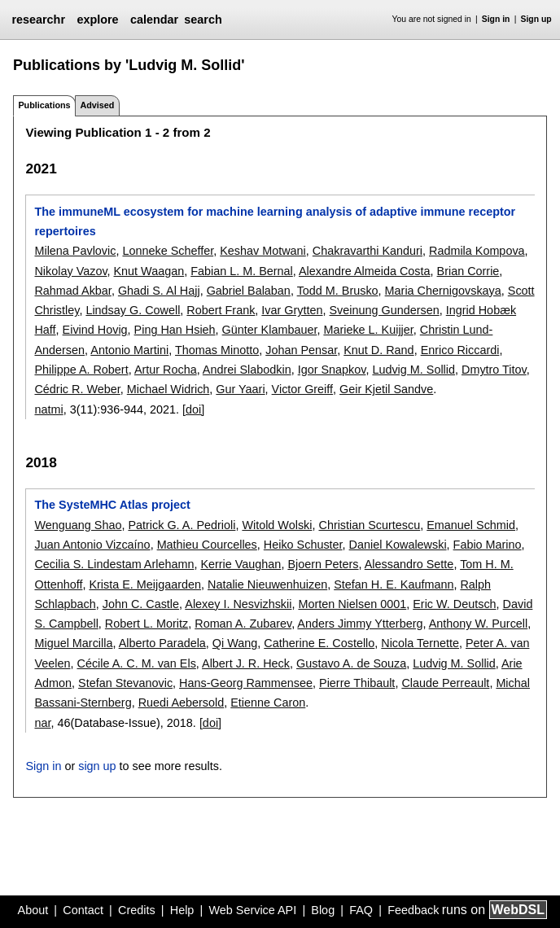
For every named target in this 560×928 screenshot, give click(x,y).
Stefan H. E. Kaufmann (394, 584)
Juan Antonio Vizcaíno (92, 545)
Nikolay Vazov (70, 271)
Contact (83, 910)
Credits (137, 910)
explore (97, 20)
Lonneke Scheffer (168, 251)
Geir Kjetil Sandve (386, 389)
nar (42, 723)
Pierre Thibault (357, 683)
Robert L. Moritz (147, 624)
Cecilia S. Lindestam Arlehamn (114, 564)
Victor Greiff (302, 389)
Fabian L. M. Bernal (242, 271)
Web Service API (252, 910)
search (203, 20)
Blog (323, 910)
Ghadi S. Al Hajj (159, 291)
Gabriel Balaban (249, 291)
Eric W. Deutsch (454, 604)
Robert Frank (221, 310)
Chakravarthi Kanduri (367, 251)
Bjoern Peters (323, 564)
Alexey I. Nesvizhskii (238, 604)
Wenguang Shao (78, 525)
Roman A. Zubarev (243, 624)
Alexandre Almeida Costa (365, 271)
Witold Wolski (277, 525)
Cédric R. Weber (77, 389)
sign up (97, 766)
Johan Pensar (301, 350)
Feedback (413, 910)
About (33, 910)
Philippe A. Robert (81, 370)
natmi (48, 409)
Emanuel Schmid (471, 525)
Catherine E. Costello (319, 643)
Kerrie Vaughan (241, 564)
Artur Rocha (166, 370)
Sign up (536, 19)
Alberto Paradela (162, 643)
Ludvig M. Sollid (413, 370)
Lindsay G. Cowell (133, 310)
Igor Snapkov (332, 370)
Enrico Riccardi (460, 350)
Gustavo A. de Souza (351, 663)
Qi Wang (235, 643)
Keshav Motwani (263, 251)
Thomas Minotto (217, 350)
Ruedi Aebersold (182, 703)
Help (182, 910)
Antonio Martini (129, 350)
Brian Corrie (468, 271)
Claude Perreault (445, 683)
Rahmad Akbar (72, 291)
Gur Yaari (240, 389)
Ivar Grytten (292, 310)
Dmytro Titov (494, 370)
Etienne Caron (268, 703)
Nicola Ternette (420, 643)
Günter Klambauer (270, 330)
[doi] (193, 409)
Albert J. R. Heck (246, 663)
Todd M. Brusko (338, 291)
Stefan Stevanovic (125, 683)
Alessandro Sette (409, 564)
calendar (154, 20)
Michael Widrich (168, 389)
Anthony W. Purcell (479, 624)
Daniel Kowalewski (398, 545)
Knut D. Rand (378, 350)
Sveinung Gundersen (385, 310)
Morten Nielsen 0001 (352, 604)
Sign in (496, 19)
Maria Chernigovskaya (443, 291)
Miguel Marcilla (73, 643)
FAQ (361, 910)
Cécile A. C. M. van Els (136, 663)
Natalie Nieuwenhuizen (267, 584)
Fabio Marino (488, 545)
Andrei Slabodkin (247, 370)
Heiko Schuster (303, 545)
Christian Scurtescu (369, 525)
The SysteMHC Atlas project (112, 505)
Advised (97, 105)
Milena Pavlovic (75, 251)
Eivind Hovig (95, 330)
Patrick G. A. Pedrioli (182, 525)
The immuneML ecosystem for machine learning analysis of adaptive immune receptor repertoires (275, 221)
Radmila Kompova (477, 251)
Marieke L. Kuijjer (368, 330)
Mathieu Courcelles (207, 545)
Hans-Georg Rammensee (246, 683)
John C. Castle (141, 604)
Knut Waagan (149, 271)
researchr (38, 20)
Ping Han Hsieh (175, 330)
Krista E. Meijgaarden (145, 584)
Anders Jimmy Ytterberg (360, 624)
